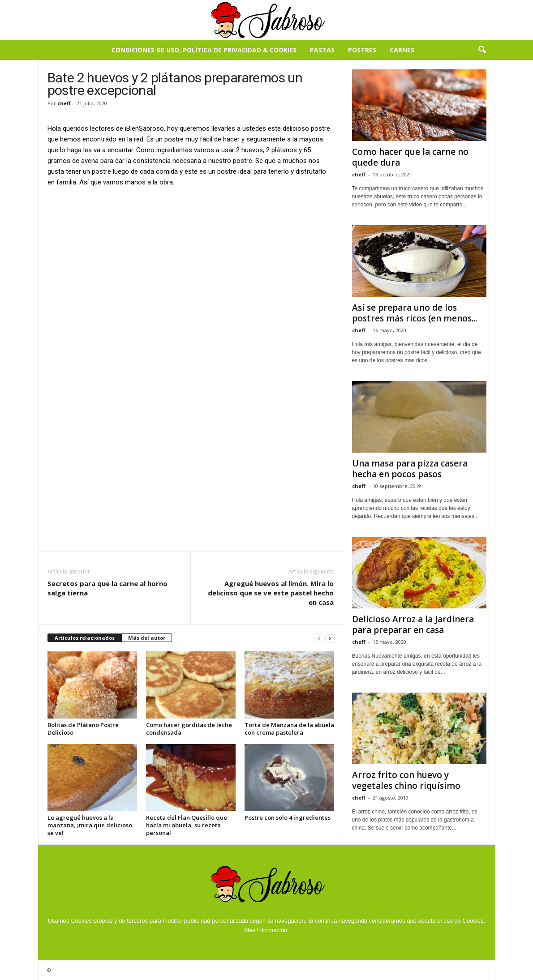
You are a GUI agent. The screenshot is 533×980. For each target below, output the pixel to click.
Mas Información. (266, 930)
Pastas (322, 50)
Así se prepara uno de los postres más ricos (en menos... (415, 313)
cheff (64, 103)
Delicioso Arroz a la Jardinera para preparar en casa (413, 625)
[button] (482, 50)
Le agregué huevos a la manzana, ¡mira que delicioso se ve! (90, 825)
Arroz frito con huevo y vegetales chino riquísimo (406, 780)
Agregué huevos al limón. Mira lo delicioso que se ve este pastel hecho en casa (271, 593)
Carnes (402, 50)
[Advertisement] (191, 261)
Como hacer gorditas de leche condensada (189, 729)
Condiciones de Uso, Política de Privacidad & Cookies (204, 50)
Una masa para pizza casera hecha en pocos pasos (410, 469)
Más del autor (147, 638)
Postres (362, 50)
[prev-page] (319, 638)
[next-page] (330, 638)
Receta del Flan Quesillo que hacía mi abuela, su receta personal (187, 825)
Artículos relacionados (85, 638)
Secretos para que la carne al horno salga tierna (107, 588)
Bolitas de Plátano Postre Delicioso (83, 729)
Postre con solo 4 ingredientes (288, 817)
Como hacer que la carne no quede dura (410, 157)
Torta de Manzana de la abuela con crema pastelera (289, 729)
